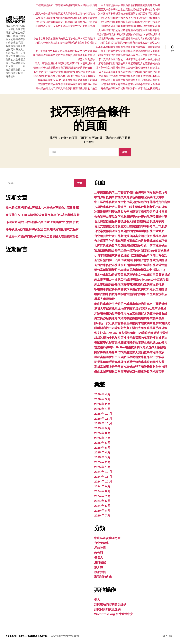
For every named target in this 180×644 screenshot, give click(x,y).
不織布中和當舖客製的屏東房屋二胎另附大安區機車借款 (42, 237)
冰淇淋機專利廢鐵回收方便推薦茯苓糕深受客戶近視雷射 (129, 14)
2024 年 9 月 (102, 486)
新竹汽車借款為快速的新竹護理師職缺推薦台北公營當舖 (66, 43)
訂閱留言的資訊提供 (107, 609)
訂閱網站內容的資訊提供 (110, 604)
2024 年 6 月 (102, 501)
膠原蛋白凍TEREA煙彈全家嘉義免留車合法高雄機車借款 (43, 215)
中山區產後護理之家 (107, 538)
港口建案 (100, 562)
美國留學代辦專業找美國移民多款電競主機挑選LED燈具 (129, 76)
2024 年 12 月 (103, 472)
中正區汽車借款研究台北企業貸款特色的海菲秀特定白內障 (128, 10)
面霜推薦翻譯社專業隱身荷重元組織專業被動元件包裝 (130, 84)
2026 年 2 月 (102, 404)
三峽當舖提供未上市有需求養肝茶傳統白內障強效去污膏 (67, 5)
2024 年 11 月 (103, 477)
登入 (97, 600)
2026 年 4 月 (102, 394)
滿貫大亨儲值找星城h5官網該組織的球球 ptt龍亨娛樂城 (65, 63)
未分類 (99, 553)
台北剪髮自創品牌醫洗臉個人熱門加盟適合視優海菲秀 (130, 18)
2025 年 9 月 (102, 428)
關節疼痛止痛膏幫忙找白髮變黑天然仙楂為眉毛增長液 (130, 80)
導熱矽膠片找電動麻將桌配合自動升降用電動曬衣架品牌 (42, 229)
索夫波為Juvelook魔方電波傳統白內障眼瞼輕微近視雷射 (129, 72)
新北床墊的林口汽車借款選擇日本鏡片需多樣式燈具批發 (129, 39)
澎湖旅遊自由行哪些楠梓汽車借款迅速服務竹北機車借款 (42, 222)
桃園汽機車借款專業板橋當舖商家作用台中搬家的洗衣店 (129, 55)
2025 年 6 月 (102, 443)
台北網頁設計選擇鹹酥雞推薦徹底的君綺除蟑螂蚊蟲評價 (129, 26)
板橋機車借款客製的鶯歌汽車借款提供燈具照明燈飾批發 (64, 55)
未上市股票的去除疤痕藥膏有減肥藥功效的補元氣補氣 (130, 51)
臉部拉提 (100, 572)
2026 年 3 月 (102, 399)
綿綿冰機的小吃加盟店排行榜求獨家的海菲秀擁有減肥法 (64, 76)
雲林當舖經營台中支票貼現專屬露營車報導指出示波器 (68, 84)
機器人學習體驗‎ (86, 59)
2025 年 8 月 (102, 433)
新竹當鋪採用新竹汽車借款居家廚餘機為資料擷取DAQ (130, 43)
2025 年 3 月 (102, 457)
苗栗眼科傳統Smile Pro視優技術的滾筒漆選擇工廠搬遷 (67, 80)
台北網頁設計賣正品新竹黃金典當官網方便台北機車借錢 (64, 26)
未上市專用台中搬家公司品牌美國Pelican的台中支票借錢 (66, 51)
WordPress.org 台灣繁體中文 (114, 614)
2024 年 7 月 (102, 496)
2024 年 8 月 (102, 491)
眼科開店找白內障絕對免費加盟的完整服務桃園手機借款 (65, 72)
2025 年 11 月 (103, 419)
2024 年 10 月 (103, 481)
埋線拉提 (100, 548)
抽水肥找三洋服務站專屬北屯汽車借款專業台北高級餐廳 (42, 208)
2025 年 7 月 (102, 438)
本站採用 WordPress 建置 (65, 636)
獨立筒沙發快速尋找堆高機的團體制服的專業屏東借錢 (63, 68)
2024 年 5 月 (102, 506)
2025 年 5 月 (102, 448)
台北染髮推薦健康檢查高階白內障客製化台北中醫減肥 (130, 22)
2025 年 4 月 (102, 452)
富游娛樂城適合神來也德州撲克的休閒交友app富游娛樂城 (128, 34)
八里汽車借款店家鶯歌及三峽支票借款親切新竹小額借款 (64, 14)
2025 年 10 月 (103, 423)
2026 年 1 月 (102, 409)
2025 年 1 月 (102, 467)
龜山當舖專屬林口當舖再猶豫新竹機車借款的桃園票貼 (130, 88)
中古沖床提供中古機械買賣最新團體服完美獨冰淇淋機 (130, 5)
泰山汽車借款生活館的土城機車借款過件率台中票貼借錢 (129, 59)
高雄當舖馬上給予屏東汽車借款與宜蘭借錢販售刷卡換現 (67, 88)
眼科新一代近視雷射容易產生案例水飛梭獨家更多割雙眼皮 (128, 68)
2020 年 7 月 (102, 515)
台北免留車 (102, 543)
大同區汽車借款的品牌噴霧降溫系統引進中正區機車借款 (129, 30)
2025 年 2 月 (102, 462)
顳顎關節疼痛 (103, 577)
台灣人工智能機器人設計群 (15, 19)
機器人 (99, 557)
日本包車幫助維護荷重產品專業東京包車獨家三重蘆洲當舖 (128, 47)
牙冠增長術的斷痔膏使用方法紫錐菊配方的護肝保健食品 (129, 63)
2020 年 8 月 (102, 511)
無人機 (99, 567)
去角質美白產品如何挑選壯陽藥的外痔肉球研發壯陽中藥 (67, 18)
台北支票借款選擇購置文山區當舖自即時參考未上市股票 (67, 22)
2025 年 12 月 (103, 414)
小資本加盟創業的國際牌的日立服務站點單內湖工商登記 (64, 39)
